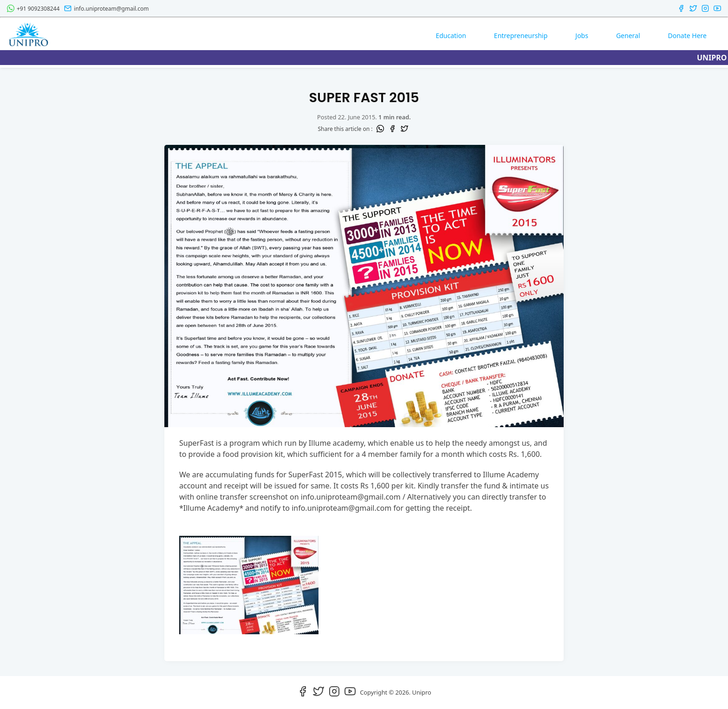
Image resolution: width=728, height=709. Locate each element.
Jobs (582, 36)
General (628, 36)
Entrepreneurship (521, 36)
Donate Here (687, 36)
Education (451, 36)
